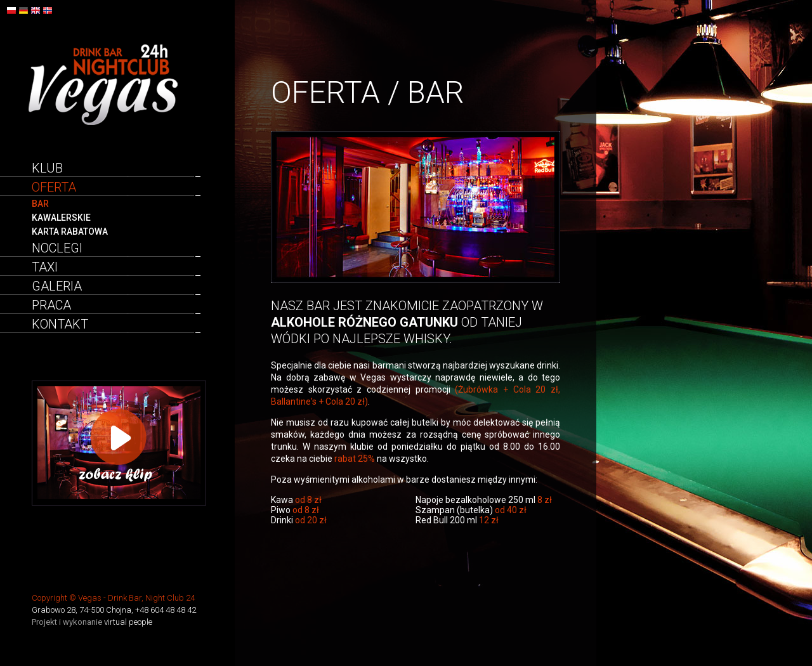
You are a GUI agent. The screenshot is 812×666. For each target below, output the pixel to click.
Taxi (45, 267)
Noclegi (57, 248)
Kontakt (60, 324)
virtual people (128, 622)
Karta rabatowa (70, 232)
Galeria (57, 286)
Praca (51, 305)
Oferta (54, 187)
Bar (40, 204)
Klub (47, 168)
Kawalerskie (61, 218)
